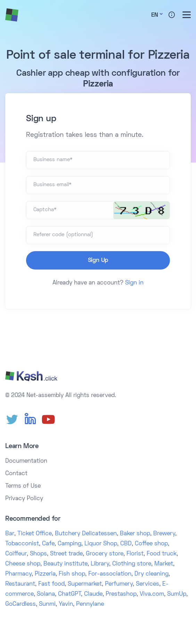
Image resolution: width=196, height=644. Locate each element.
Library (100, 564)
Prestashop (121, 594)
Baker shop (135, 534)
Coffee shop (151, 544)
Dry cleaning (152, 574)
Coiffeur (16, 554)
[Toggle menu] (187, 15)
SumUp (177, 594)
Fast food (51, 584)
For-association (110, 574)
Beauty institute (66, 564)
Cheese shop (23, 564)
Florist (135, 554)
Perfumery (119, 584)
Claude (93, 594)
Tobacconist (22, 544)
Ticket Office (35, 534)
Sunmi (47, 604)
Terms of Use (23, 486)
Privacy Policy (24, 499)
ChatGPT (70, 594)
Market (164, 564)
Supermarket (85, 584)
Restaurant (20, 584)
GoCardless (21, 604)
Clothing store (132, 564)
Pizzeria (45, 574)
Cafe (48, 544)
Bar (10, 534)
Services (148, 584)
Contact (16, 474)
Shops (38, 554)
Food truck (162, 554)
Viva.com (152, 594)
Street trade (66, 554)
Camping (70, 544)
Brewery (164, 534)
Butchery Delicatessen (86, 534)
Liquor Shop (101, 544)
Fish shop (72, 574)
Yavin (66, 604)
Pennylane (90, 604)
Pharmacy (18, 574)
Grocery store (105, 554)
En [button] (155, 15)
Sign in (134, 283)
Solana (46, 594)
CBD (126, 544)
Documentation (26, 461)
